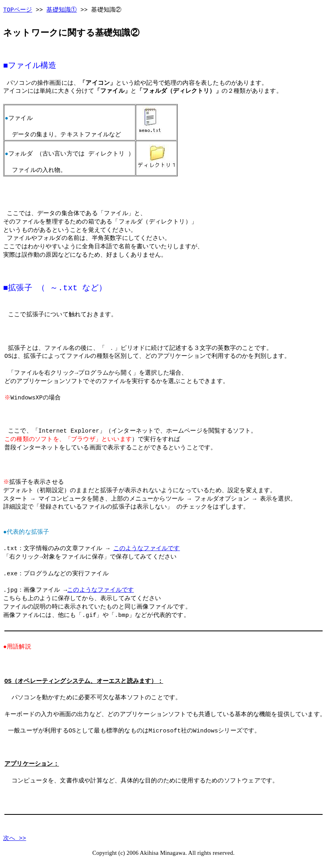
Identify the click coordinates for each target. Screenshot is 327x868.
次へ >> (15, 838)
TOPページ (18, 10)
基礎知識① (61, 10)
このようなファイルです (147, 548)
